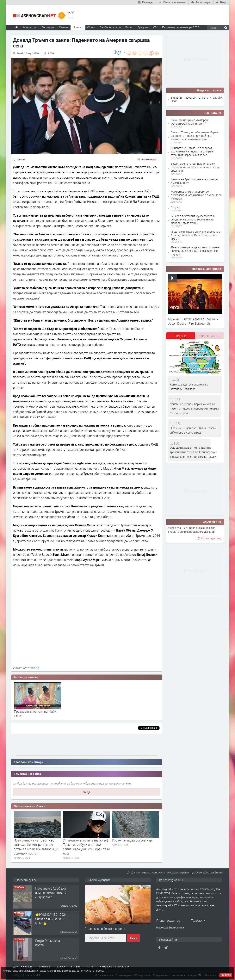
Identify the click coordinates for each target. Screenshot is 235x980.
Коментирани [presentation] (210, 336)
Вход (87, 792)
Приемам (226, 975)
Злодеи (175, 207)
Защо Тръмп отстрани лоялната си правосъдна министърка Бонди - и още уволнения (195, 167)
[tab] (181, 337)
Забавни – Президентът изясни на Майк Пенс (196, 99)
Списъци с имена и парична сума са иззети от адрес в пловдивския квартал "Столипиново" (195, 409)
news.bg (33, 668)
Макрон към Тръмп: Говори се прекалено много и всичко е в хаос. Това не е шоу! (196, 195)
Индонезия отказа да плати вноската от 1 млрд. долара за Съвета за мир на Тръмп (196, 235)
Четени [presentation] (180, 336)
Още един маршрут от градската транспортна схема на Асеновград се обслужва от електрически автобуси (193, 452)
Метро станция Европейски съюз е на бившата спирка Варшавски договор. (192, 530)
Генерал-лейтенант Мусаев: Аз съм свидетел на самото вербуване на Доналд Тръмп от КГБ (193, 219)
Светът (21, 159)
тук (129, 784)
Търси (133, 938)
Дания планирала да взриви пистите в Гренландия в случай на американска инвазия (195, 251)
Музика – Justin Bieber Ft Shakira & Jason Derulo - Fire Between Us (193, 321)
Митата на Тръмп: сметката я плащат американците (195, 181)
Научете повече (93, 971)
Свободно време (110, 27)
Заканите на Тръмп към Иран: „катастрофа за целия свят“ (190, 122)
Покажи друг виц (209, 538)
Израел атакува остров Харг (133, 840)
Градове (143, 27)
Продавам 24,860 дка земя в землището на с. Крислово (51, 893)
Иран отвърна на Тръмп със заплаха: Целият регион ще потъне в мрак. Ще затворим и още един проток (36, 847)
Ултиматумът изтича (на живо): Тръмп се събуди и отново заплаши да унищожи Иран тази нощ (86, 847)
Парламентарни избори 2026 (181, 27)
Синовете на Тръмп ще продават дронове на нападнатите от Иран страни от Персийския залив (192, 151)
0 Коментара (149, 159)
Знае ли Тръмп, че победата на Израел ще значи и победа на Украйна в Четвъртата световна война (195, 136)
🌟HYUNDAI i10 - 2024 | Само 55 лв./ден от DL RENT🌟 (52, 919)
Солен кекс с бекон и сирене (105, 929)
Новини (78, 27)
